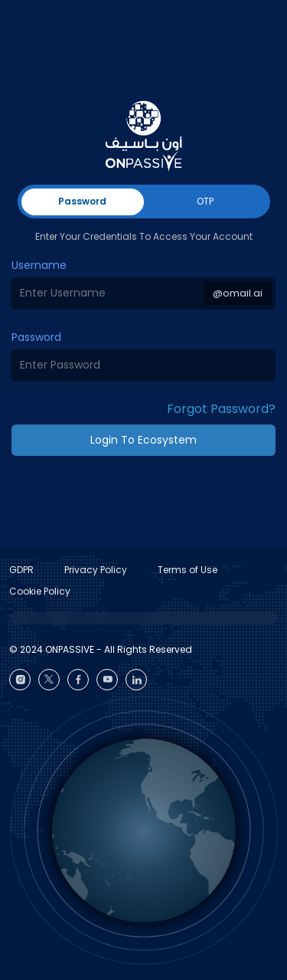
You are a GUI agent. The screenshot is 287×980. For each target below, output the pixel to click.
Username (39, 265)
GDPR (21, 570)
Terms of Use (188, 570)
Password (36, 337)
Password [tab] (82, 201)
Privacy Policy (96, 570)
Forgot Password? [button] (221, 409)
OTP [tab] (205, 201)
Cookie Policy (40, 591)
